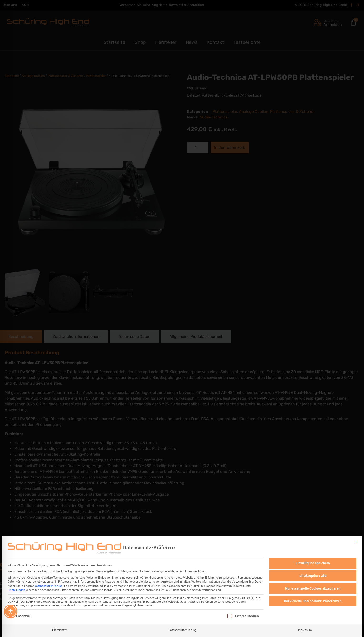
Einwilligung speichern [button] (313, 562)
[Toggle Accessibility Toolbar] (10, 611)
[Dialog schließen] (356, 541)
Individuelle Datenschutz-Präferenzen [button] (313, 600)
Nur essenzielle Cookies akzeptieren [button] (313, 588)
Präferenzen (60, 629)
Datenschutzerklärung (48, 585)
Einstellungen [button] (16, 590)
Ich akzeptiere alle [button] (313, 575)
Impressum (305, 629)
